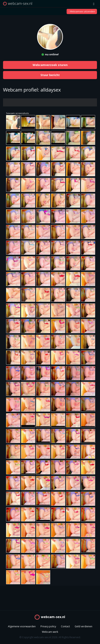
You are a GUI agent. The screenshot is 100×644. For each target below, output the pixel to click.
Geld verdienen (84, 626)
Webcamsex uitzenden (82, 11)
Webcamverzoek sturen (50, 65)
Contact (65, 626)
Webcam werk (50, 632)
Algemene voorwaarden (22, 626)
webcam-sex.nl (53, 617)
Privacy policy (48, 626)
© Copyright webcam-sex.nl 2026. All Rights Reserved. (50, 637)
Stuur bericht (50, 75)
